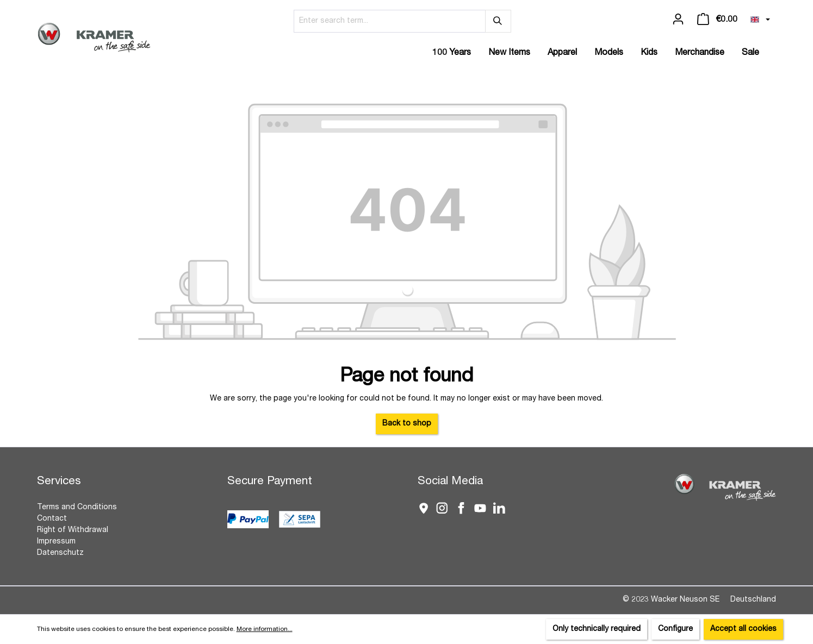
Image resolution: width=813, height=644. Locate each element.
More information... (265, 629)
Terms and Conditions (77, 508)
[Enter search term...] (390, 21)
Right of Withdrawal (73, 530)
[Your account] (678, 20)
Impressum (56, 542)
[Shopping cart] (717, 20)
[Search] (498, 21)
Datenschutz (60, 553)
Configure (675, 629)
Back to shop (407, 424)
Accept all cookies (743, 629)
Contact (52, 519)
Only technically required (597, 629)
